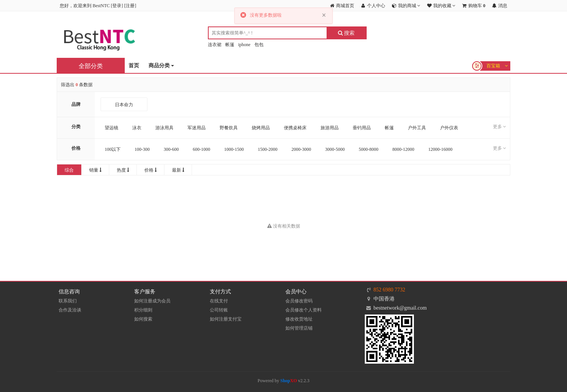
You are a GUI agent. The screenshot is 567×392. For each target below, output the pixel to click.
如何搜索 (143, 319)
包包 (259, 45)
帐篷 (230, 45)
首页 (134, 66)
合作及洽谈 (70, 310)
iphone (244, 45)
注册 (130, 6)
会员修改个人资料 (304, 310)
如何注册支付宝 (226, 319)
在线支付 (219, 301)
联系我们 (68, 301)
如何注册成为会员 (152, 301)
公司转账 (219, 310)
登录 (117, 6)
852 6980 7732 (389, 290)
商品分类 (161, 66)
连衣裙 (215, 45)
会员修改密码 (299, 301)
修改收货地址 (299, 319)
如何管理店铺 (299, 328)
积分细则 (143, 310)
